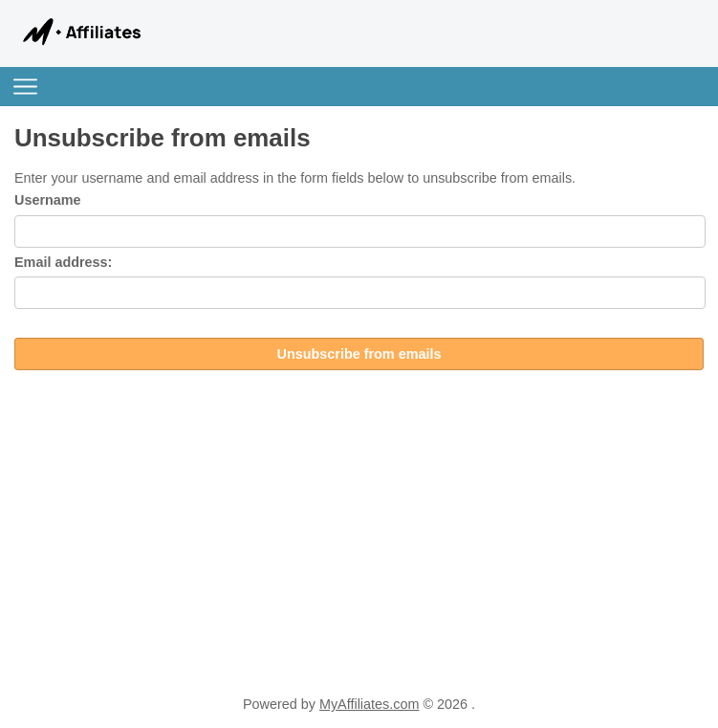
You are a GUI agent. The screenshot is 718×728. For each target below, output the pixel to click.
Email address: (63, 262)
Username (48, 200)
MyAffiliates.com (370, 704)
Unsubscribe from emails (359, 354)
